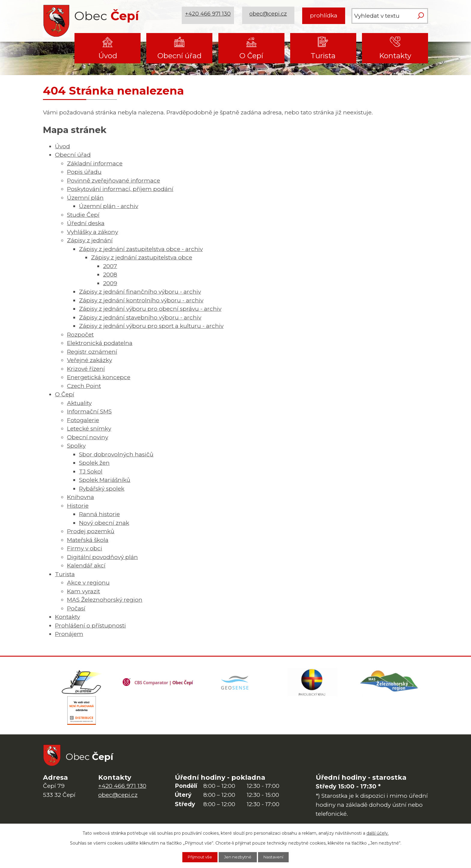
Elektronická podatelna (100, 343)
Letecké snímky (89, 429)
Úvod (108, 56)
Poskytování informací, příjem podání (120, 189)
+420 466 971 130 (209, 15)
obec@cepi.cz (269, 15)
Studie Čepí (83, 215)
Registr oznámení (92, 352)
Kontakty (395, 56)
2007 (110, 266)
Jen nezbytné (239, 857)
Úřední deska (86, 223)
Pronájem (69, 634)
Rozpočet (80, 335)
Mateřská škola (88, 540)
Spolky (76, 446)
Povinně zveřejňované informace (114, 181)
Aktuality (79, 403)
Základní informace (95, 163)
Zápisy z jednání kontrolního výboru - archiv (141, 300)
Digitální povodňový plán (102, 557)
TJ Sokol (91, 472)
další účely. (378, 833)
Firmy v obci (85, 548)
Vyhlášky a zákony (93, 232)
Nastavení (277, 857)
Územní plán (85, 198)
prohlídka (324, 15)
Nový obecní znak (104, 523)
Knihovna (81, 497)
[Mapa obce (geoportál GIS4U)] (235, 683)
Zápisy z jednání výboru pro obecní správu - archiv (150, 309)
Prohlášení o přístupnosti (90, 626)
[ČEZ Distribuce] (81, 713)
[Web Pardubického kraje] (312, 683)
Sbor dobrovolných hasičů (116, 454)
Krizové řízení (86, 369)
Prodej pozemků (91, 531)
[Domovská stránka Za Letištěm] (81, 683)
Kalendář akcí (86, 566)
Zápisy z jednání (90, 240)
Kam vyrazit (84, 591)
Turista (323, 56)
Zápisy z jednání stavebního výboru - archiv (140, 318)
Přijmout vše (197, 857)
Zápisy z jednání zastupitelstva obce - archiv (141, 249)
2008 (110, 275)
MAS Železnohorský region (105, 600)
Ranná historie (99, 514)
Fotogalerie (83, 420)
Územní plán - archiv (109, 206)
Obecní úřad (179, 56)
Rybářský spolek (102, 489)
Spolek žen (94, 463)
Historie (78, 506)
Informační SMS (89, 411)
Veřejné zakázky (90, 360)
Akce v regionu (88, 583)
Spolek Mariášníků (105, 480)
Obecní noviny (88, 437)
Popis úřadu (84, 172)
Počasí (76, 608)
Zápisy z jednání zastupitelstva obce (142, 257)
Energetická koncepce (99, 377)
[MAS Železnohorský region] (390, 683)
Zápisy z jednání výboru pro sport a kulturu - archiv (151, 326)
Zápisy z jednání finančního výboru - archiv (140, 292)
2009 (110, 283)
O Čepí (251, 56)
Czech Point (84, 386)
